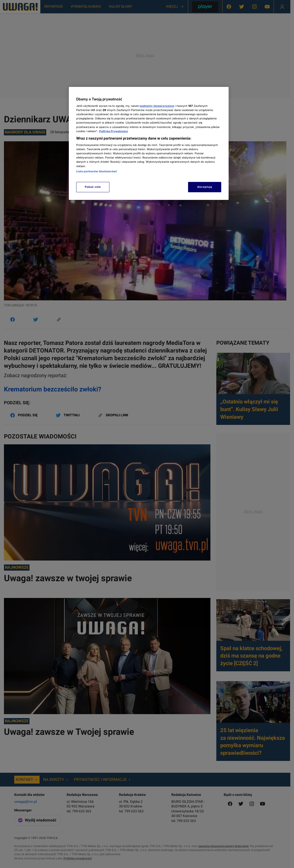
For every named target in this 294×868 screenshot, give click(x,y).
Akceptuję (205, 187)
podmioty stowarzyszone (157, 106)
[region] (149, 143)
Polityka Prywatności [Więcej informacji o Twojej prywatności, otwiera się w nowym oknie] (113, 131)
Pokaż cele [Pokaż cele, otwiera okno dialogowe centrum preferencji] (93, 187)
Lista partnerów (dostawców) (96, 171)
